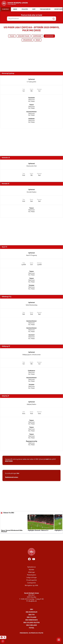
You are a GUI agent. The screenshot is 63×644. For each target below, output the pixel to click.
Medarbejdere (32, 575)
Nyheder (31, 570)
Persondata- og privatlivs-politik (31, 633)
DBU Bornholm (31, 612)
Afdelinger (32, 572)
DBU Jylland (32, 617)
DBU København (31, 620)
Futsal (32, 628)
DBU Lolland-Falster (31, 623)
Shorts (31, 89)
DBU (31, 610)
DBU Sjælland (31, 625)
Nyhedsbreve (31, 567)
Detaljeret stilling (24, 36)
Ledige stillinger (32, 578)
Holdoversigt (49, 36)
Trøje (24, 89)
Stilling (12, 36)
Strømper (39, 89)
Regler (38, 40)
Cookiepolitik (31, 583)
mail (47, 459)
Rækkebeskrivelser (12, 477)
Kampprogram (37, 36)
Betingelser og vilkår (31, 586)
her (18, 473)
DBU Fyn (31, 615)
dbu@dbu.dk (33, 601)
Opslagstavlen (28, 40)
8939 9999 (9, 461)
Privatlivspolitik (32, 580)
